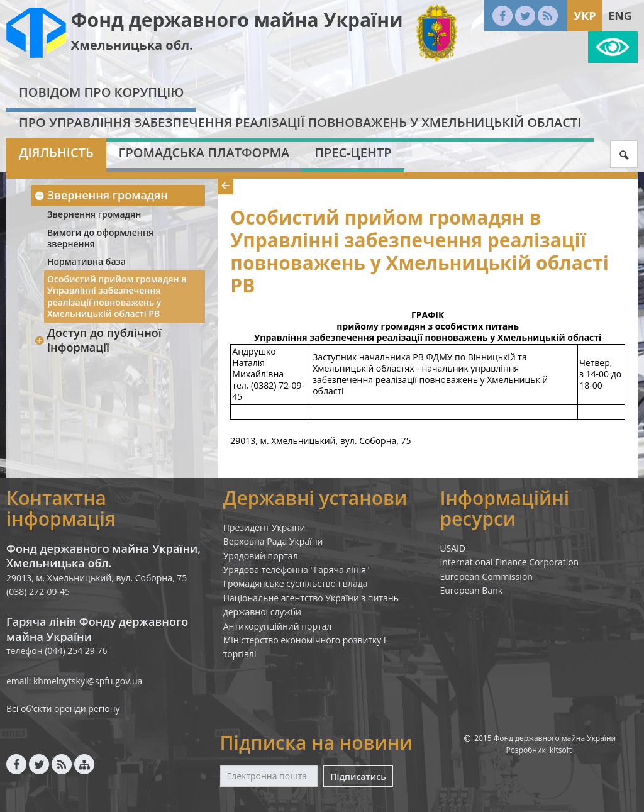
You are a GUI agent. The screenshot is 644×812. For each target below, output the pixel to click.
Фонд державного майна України (237, 20)
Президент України (264, 527)
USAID (452, 548)
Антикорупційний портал (278, 626)
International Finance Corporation (509, 562)
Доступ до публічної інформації (98, 340)
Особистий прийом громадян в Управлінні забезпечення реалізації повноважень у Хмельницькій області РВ (117, 296)
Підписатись (358, 776)
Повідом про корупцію (101, 92)
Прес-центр (353, 153)
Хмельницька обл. (132, 45)
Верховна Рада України (273, 541)
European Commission (486, 576)
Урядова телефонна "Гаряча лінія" (297, 570)
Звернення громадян (101, 195)
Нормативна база (86, 261)
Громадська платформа (204, 153)
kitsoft (561, 750)
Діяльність (56, 153)
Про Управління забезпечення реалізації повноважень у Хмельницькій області (300, 122)
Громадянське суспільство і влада (296, 583)
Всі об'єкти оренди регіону (63, 709)
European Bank (471, 590)
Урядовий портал (261, 556)
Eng (620, 16)
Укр (585, 16)
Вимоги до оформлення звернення (100, 238)
